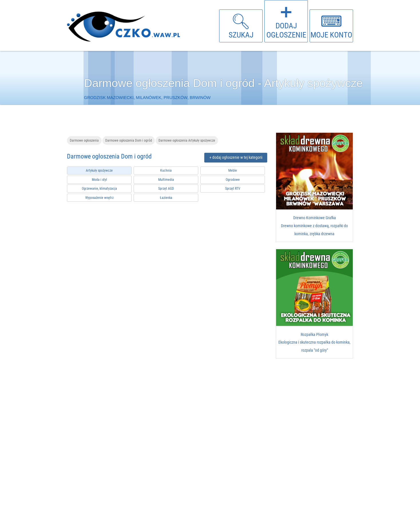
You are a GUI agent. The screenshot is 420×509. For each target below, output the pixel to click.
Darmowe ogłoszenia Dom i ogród (129, 140)
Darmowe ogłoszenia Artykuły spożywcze (187, 140)
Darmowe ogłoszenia (84, 140)
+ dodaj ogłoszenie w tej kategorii (236, 158)
